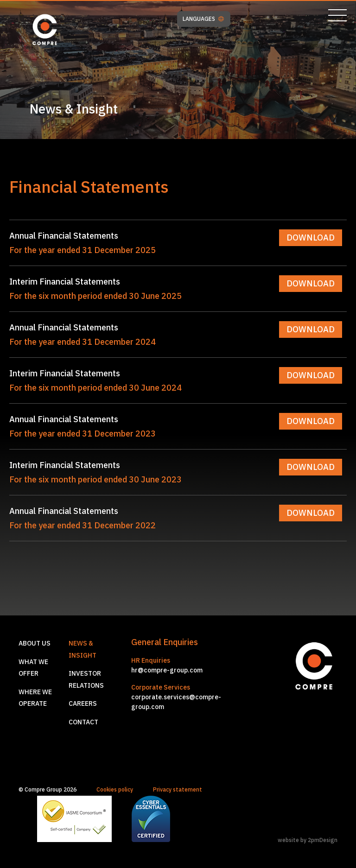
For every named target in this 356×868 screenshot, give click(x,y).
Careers (83, 703)
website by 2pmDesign (308, 840)
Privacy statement (178, 789)
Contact (83, 722)
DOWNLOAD (311, 238)
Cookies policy (115, 789)
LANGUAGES (203, 19)
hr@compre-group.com (167, 670)
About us (35, 643)
